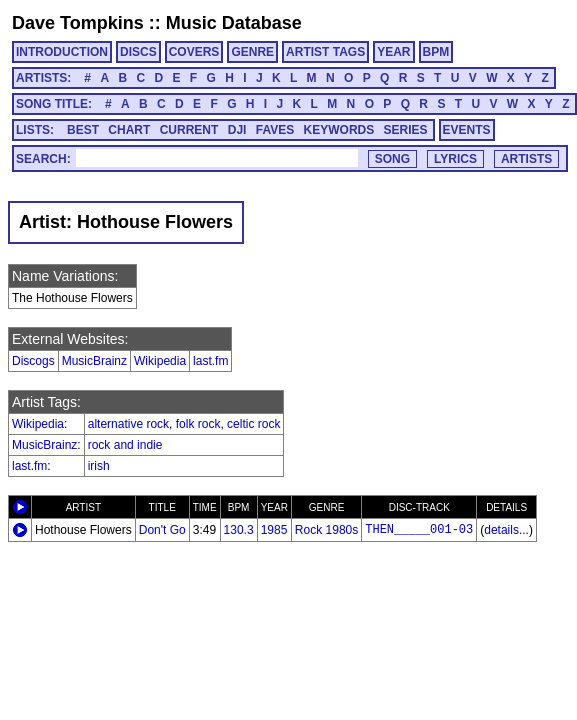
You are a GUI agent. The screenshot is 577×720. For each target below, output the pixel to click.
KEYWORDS (339, 130)
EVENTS (467, 130)
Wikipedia (160, 361)
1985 (274, 530)
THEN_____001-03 (419, 530)
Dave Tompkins (78, 23)
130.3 (239, 530)
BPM (436, 52)
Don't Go (162, 530)
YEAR (393, 52)
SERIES (406, 130)
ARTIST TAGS (325, 52)
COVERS (194, 52)
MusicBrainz (94, 361)
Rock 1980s (326, 530)
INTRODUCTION (62, 52)
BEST (83, 130)
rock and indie (125, 445)
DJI (237, 130)
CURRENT (189, 130)
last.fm (210, 361)
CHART (129, 130)
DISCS (138, 52)
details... (506, 530)
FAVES (275, 130)
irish (99, 466)
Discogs (33, 361)
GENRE (252, 52)
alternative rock (128, 424)
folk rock (198, 424)
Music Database (234, 23)
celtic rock (253, 424)
